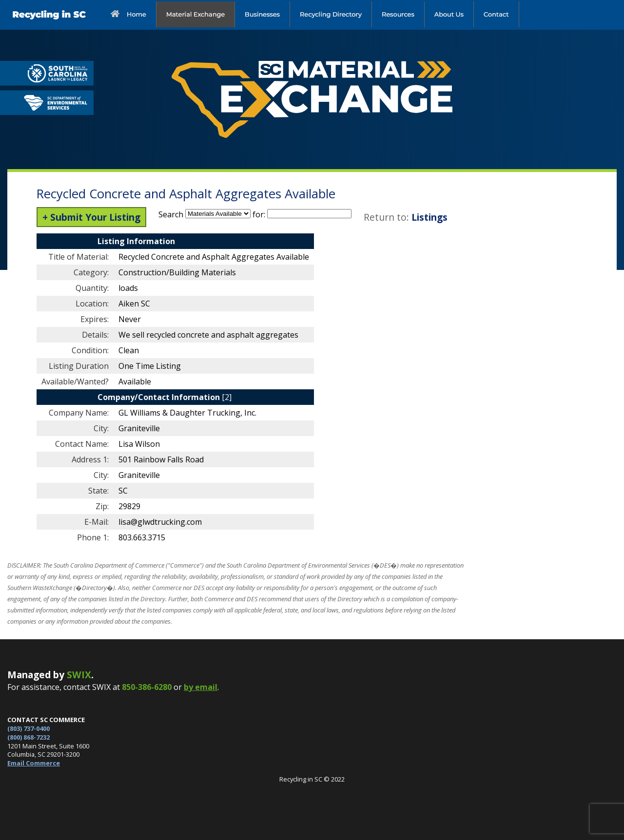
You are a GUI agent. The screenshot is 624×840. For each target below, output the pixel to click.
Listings (429, 217)
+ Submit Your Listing (91, 217)
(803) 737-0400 (29, 728)
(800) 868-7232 (29, 737)
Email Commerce (34, 763)
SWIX (79, 675)
